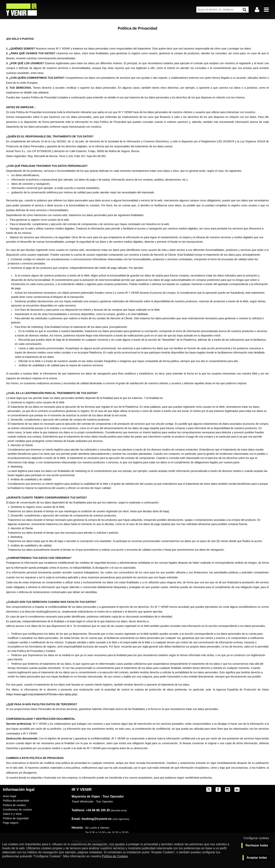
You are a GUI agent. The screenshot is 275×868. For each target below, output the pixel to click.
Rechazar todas (257, 845)
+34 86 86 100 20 (98, 810)
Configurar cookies (256, 838)
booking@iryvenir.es (92, 819)
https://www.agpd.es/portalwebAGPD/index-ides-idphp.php (42, 694)
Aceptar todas (257, 858)
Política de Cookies (115, 856)
